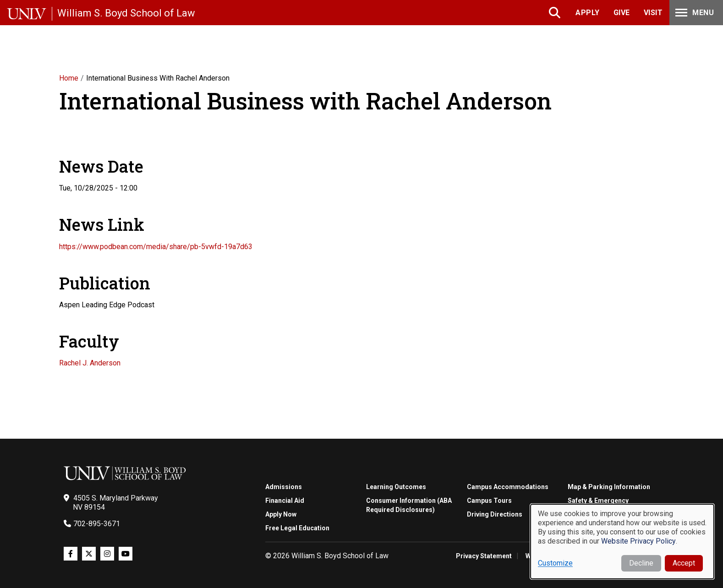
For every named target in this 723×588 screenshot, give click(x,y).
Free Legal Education (297, 528)
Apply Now (281, 514)
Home (69, 78)
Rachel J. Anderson (90, 363)
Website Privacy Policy (638, 541)
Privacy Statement (484, 556)
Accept (684, 563)
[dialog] (622, 542)
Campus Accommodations (508, 487)
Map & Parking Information (609, 487)
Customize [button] (555, 563)
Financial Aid (285, 501)
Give (622, 13)
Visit (653, 13)
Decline (641, 563)
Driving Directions (495, 514)
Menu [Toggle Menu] (694, 13)
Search (556, 13)
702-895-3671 (97, 524)
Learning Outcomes (396, 487)
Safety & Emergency (598, 501)
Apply (588, 13)
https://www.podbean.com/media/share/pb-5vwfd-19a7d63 (156, 247)
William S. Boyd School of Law (126, 13)
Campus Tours (489, 501)
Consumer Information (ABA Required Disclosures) (409, 505)
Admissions (284, 487)
